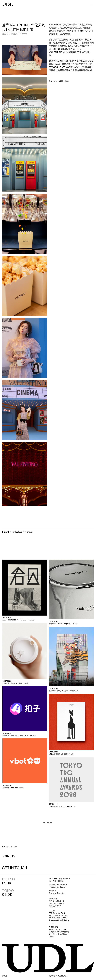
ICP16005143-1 (58, 976)
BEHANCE (55, 906)
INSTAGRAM (56, 904)
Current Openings (57, 893)
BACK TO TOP (9, 847)
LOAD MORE (48, 823)
